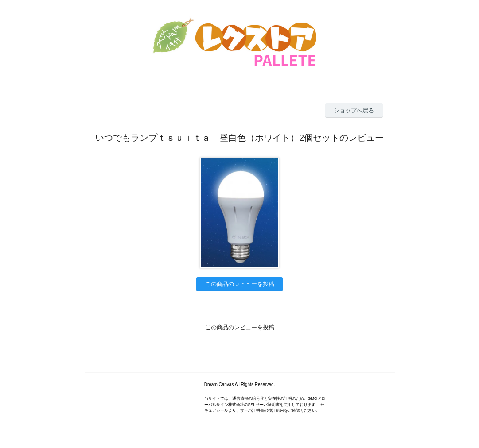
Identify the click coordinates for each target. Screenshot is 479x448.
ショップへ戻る (354, 110)
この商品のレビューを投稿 (240, 284)
